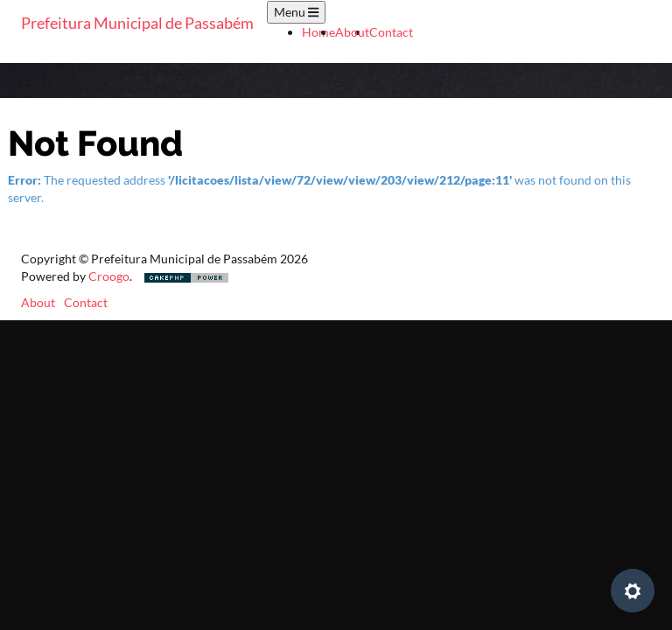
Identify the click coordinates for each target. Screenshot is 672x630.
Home (318, 32)
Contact (391, 32)
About (352, 32)
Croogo (109, 276)
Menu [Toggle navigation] (296, 12)
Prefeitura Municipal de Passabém (137, 23)
